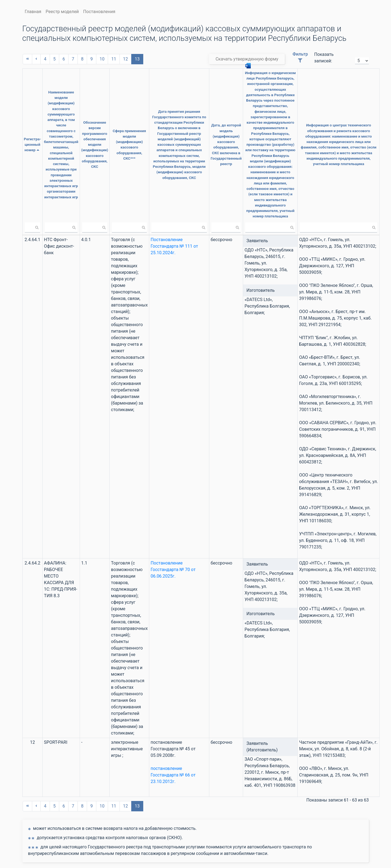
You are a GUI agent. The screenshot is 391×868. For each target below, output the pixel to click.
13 (137, 59)
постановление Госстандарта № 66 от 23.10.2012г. (167, 759)
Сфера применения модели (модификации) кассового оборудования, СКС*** (123, 136)
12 (126, 59)
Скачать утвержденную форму (247, 60)
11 (114, 59)
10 (102, 59)
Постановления (99, 12)
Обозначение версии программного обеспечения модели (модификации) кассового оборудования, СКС (90, 136)
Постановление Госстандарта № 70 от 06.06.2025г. (167, 553)
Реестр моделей (62, 12)
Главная (33, 12)
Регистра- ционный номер (32, 136)
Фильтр (300, 57)
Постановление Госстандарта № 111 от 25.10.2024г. (168, 230)
